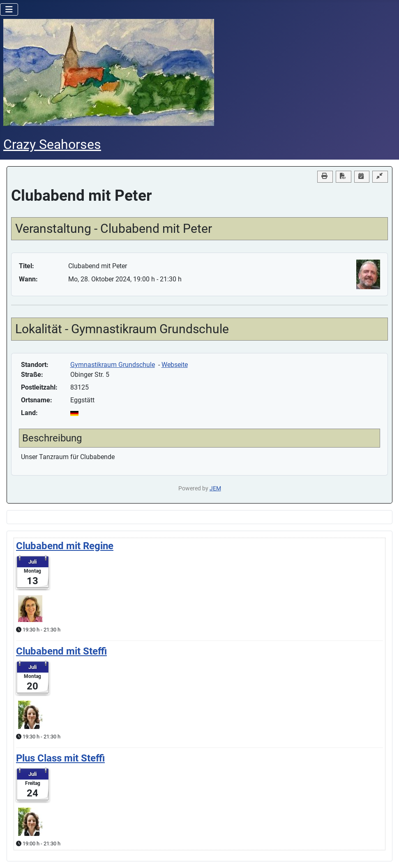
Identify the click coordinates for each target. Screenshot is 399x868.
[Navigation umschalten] (9, 9)
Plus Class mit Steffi (60, 758)
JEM (215, 489)
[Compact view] (380, 177)
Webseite (175, 365)
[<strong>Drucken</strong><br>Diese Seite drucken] (325, 177)
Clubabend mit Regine (65, 546)
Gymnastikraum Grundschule (113, 365)
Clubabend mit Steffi (61, 651)
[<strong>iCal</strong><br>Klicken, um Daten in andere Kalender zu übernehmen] (362, 177)
